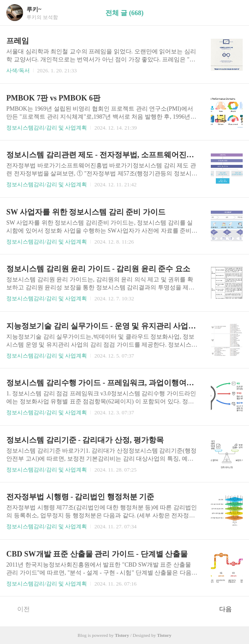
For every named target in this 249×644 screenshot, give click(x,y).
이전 (19, 609)
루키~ (34, 9)
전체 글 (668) (124, 13)
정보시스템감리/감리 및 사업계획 (47, 128)
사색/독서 (18, 70)
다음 (230, 609)
